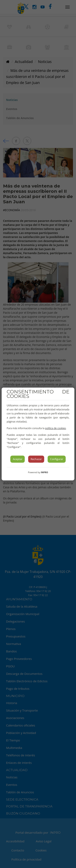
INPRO (44, 472)
